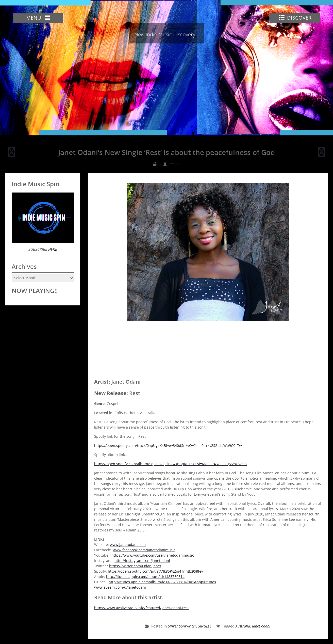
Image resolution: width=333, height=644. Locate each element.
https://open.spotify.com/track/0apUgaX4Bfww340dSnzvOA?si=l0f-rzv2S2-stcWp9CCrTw (168, 445)
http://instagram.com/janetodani (142, 561)
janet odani (261, 626)
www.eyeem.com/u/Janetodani (120, 587)
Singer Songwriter (182, 626)
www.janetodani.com (128, 545)
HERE (52, 249)
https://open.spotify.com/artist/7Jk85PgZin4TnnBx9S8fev (155, 571)
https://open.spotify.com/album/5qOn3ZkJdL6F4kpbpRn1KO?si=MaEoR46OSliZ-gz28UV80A (170, 464)
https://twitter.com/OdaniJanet (135, 566)
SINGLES (205, 626)
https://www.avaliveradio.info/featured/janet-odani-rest (141, 608)
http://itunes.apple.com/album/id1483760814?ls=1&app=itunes (162, 582)
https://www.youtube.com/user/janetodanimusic (153, 555)
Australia (243, 626)
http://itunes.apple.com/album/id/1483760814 (145, 577)
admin (175, 164)
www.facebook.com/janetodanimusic (144, 550)
